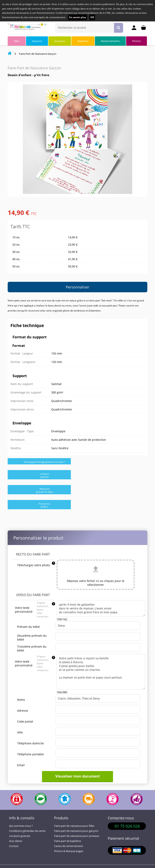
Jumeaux (60, 41)
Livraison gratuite (20, 836)
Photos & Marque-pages (69, 851)
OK (92, 17)
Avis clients (16, 841)
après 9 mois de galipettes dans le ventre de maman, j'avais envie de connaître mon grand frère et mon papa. (101, 608)
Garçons (37, 41)
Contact (14, 846)
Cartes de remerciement (69, 846)
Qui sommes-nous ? (21, 826)
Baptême (83, 41)
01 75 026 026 (127, 826)
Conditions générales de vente (27, 831)
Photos (137, 41)
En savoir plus (78, 17)
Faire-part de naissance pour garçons (76, 831)
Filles (17, 41)
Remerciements (110, 41)
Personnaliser (77, 287)
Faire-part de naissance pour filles (74, 826)
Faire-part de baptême (68, 841)
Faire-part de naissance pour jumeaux (77, 836)
